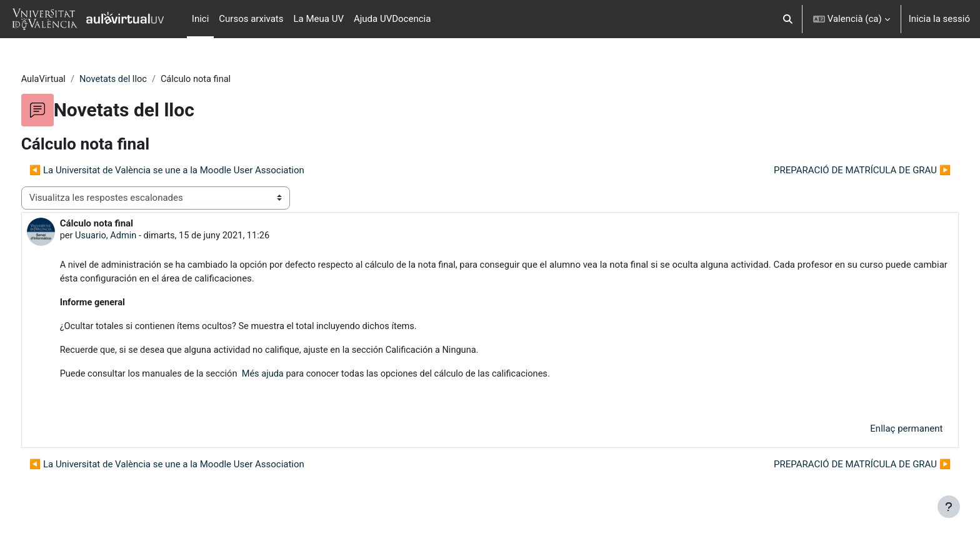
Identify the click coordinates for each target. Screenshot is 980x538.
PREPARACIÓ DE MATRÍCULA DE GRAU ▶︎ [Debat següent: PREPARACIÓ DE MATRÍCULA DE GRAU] (839, 171)
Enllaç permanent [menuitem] (883, 431)
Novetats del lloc (139, 79)
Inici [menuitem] (201, 19)
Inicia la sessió (939, 19)
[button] (788, 19)
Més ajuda (290, 376)
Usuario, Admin (130, 236)
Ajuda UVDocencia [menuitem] (392, 19)
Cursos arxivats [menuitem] (251, 19)
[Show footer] (949, 507)
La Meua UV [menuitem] (319, 19)
